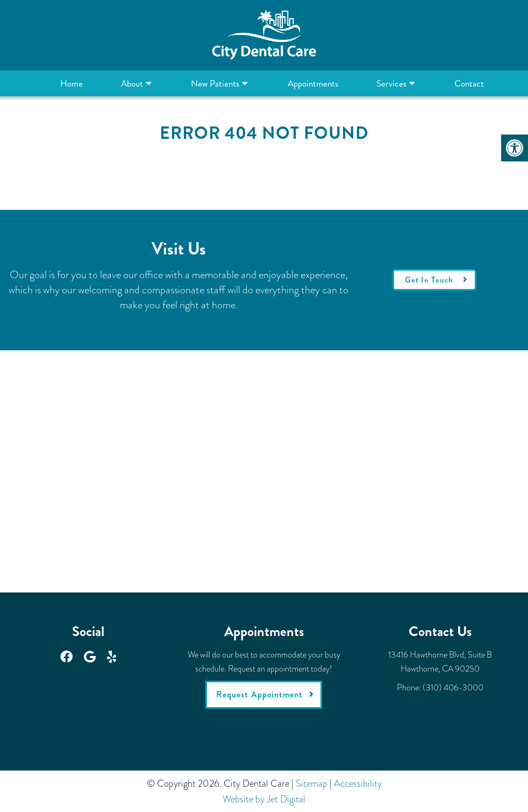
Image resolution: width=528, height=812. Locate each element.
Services (391, 83)
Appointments (313, 83)
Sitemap (312, 783)
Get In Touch (429, 280)
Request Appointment (259, 694)
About (132, 83)
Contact (469, 83)
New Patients (215, 83)
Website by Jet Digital (264, 799)
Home (72, 83)
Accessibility (358, 783)
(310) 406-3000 (453, 687)
